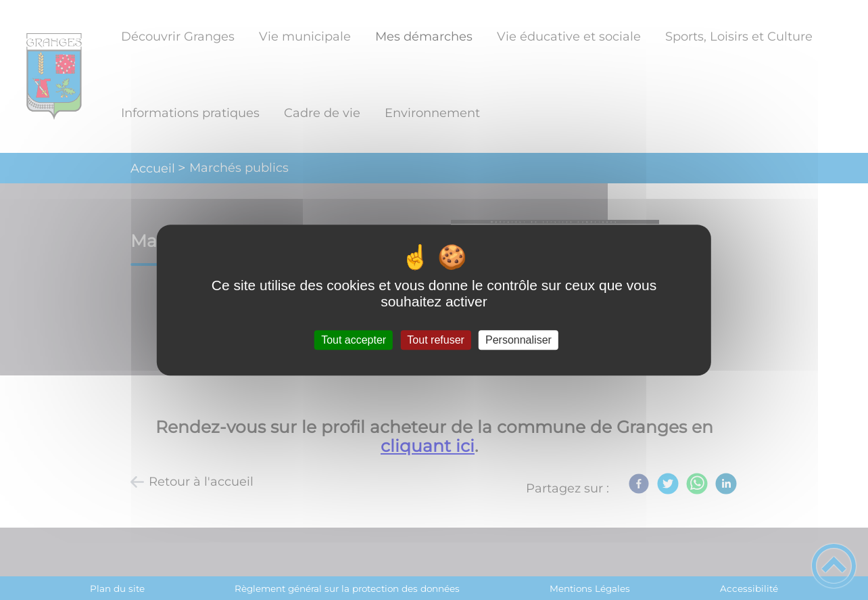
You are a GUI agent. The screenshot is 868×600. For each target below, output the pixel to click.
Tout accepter (354, 340)
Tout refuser (435, 340)
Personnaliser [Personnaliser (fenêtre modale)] (519, 340)
